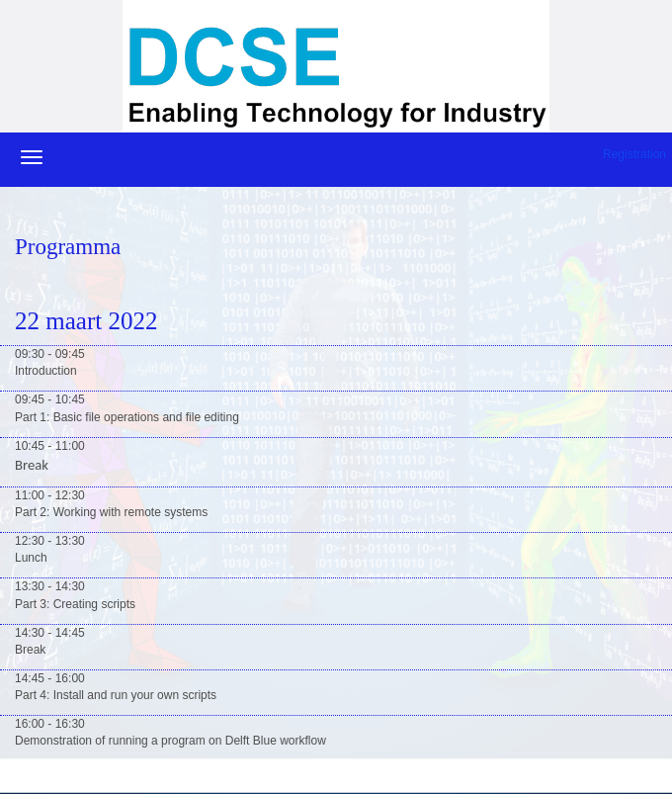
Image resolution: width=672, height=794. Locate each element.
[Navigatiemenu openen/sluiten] (32, 157)
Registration (634, 154)
